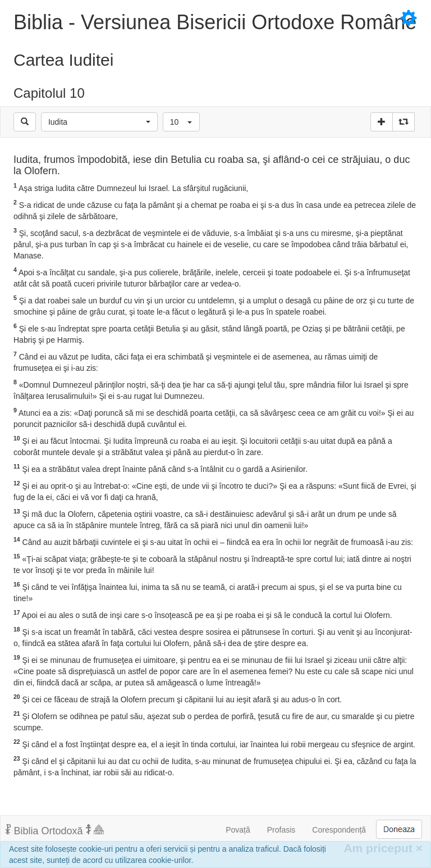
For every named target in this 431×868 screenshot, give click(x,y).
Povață (238, 830)
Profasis (281, 830)
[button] (99, 122)
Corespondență (339, 830)
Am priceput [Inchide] (383, 848)
